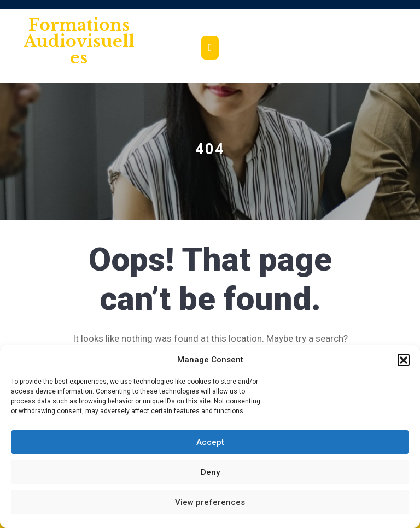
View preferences (210, 502)
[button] (404, 360)
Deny (210, 472)
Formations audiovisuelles (79, 41)
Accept (210, 442)
